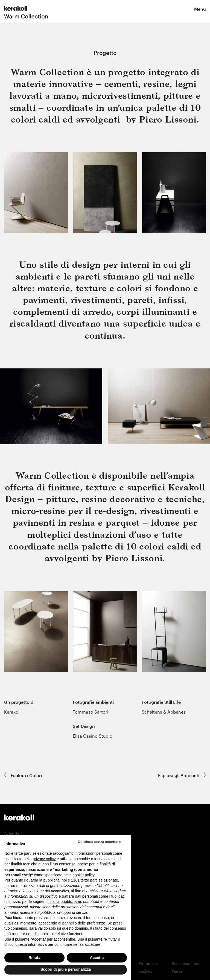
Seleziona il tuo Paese (186, 967)
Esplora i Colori (26, 775)
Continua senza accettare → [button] (102, 844)
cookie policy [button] (84, 877)
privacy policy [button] (44, 861)
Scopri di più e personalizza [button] (66, 972)
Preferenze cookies (148, 967)
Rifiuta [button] (34, 960)
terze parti (89, 883)
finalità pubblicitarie (65, 904)
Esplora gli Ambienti (179, 775)
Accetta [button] (97, 960)
